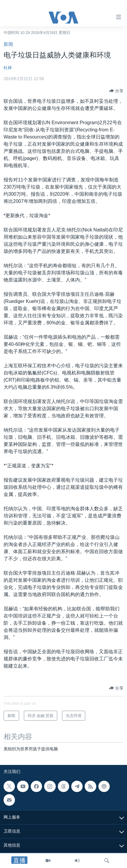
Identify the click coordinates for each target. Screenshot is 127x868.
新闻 (8, 44)
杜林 (8, 68)
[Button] (116, 91)
